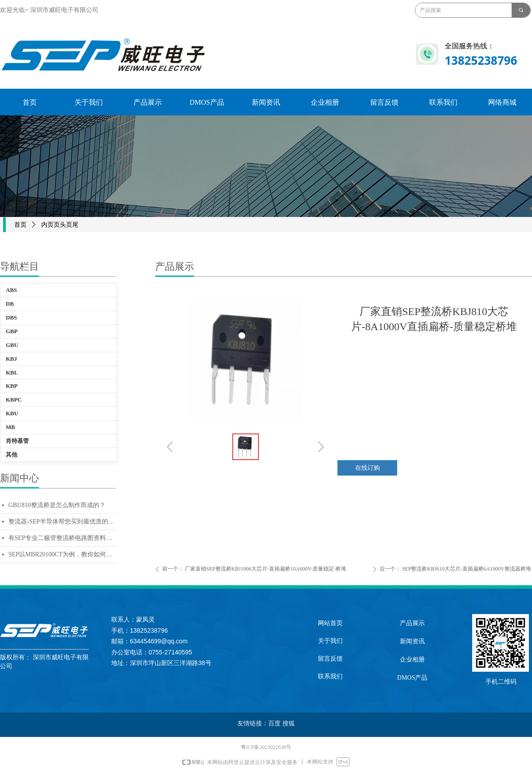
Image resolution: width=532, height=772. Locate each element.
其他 (12, 455)
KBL (12, 372)
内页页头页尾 (60, 225)
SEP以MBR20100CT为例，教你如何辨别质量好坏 (62, 554)
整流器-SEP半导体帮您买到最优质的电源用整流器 (62, 522)
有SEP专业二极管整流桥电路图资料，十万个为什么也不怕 (62, 538)
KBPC (14, 400)
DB (10, 304)
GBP (12, 331)
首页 (20, 225)
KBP (12, 386)
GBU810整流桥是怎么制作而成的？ (57, 505)
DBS (11, 317)
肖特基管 (17, 441)
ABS (11, 290)
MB (10, 427)
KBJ (11, 359)
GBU (12, 345)
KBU (12, 413)
